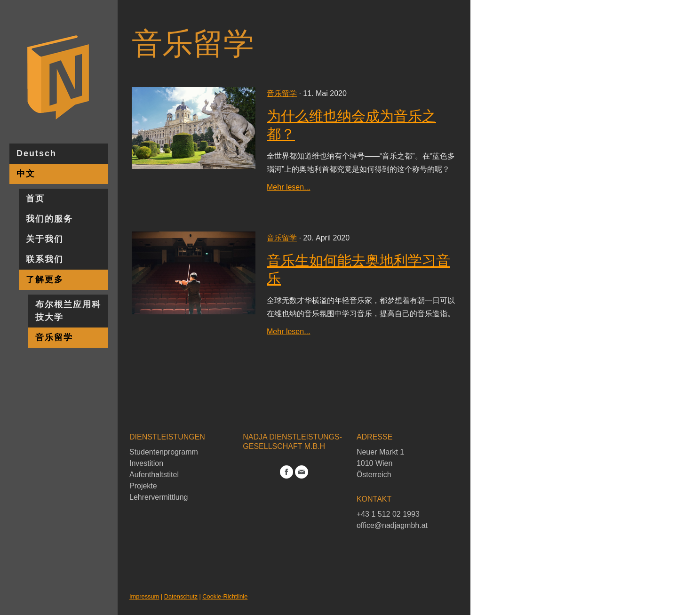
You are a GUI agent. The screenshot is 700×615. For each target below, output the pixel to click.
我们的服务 (49, 219)
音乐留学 (54, 337)
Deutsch (36, 153)
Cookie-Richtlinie (225, 596)
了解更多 (45, 280)
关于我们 (45, 239)
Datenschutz (181, 596)
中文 (26, 174)
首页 (35, 199)
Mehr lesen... (288, 187)
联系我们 (45, 259)
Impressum (144, 596)
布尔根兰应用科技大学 (68, 311)
